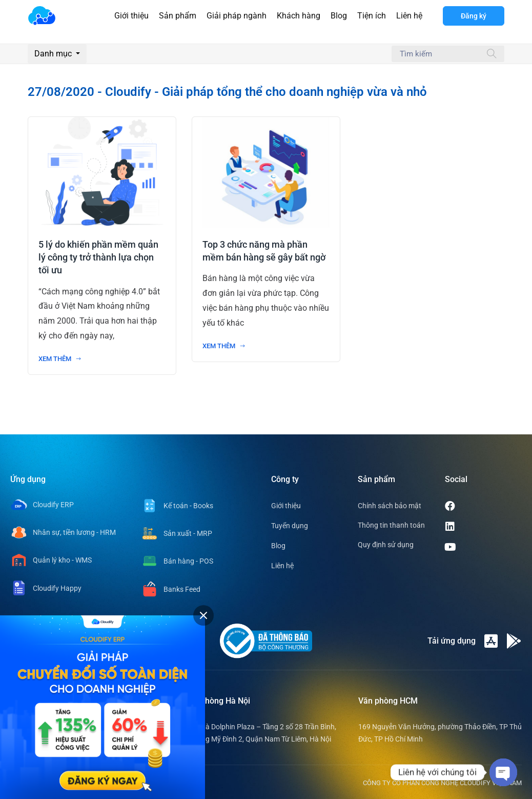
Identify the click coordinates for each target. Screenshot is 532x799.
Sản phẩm (178, 16)
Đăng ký (474, 16)
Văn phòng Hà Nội (217, 701)
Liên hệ (409, 16)
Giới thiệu (131, 16)
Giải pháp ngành (237, 16)
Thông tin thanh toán (391, 525)
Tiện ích (372, 16)
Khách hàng (299, 16)
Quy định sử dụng (386, 545)
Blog (339, 16)
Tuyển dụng (290, 526)
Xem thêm (60, 359)
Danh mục (54, 54)
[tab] (203, 615)
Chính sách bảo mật (390, 506)
